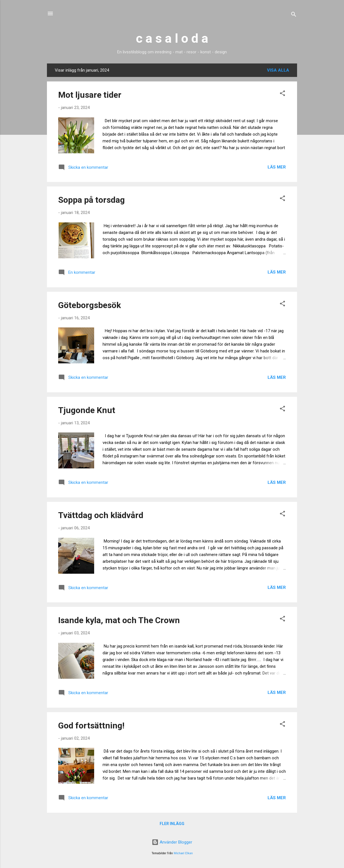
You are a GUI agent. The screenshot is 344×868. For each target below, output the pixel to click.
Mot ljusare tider (90, 95)
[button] (282, 94)
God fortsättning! (91, 725)
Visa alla (278, 70)
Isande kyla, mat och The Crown (119, 620)
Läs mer (277, 167)
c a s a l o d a (172, 38)
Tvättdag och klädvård (101, 515)
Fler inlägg (172, 824)
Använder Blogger (172, 842)
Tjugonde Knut (87, 410)
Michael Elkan (183, 853)
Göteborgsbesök (90, 305)
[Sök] (294, 15)
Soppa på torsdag (91, 200)
